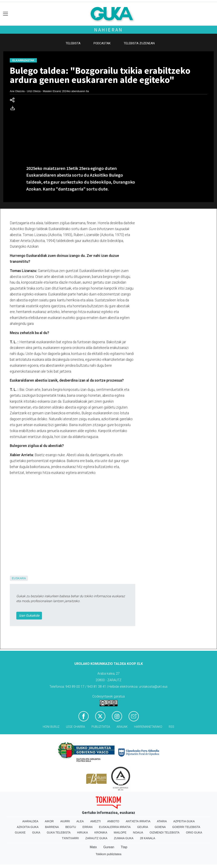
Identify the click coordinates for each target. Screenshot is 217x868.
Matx (93, 847)
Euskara (19, 578)
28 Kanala (148, 838)
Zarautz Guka (96, 838)
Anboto (113, 821)
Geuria (143, 827)
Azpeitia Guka (184, 821)
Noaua (138, 832)
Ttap (124, 847)
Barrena (52, 827)
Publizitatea (101, 727)
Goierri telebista (186, 827)
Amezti (95, 821)
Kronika (101, 832)
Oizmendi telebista (165, 832)
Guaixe (20, 832)
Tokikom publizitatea (108, 854)
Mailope (120, 832)
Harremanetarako (148, 727)
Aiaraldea (30, 821)
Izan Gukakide (29, 616)
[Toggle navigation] (6, 14)
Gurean (109, 847)
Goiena (160, 827)
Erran (88, 827)
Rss (171, 727)
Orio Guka (194, 832)
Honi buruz (51, 727)
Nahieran (108, 30)
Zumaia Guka (124, 838)
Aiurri (65, 821)
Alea (80, 821)
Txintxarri (70, 838)
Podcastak (102, 43)
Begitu (71, 827)
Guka (36, 832)
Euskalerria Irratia (115, 827)
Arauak (122, 727)
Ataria (162, 821)
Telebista (73, 43)
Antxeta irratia (138, 821)
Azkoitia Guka (28, 827)
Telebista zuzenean (139, 43)
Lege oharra (75, 727)
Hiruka (82, 832)
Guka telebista (59, 832)
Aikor (49, 821)
